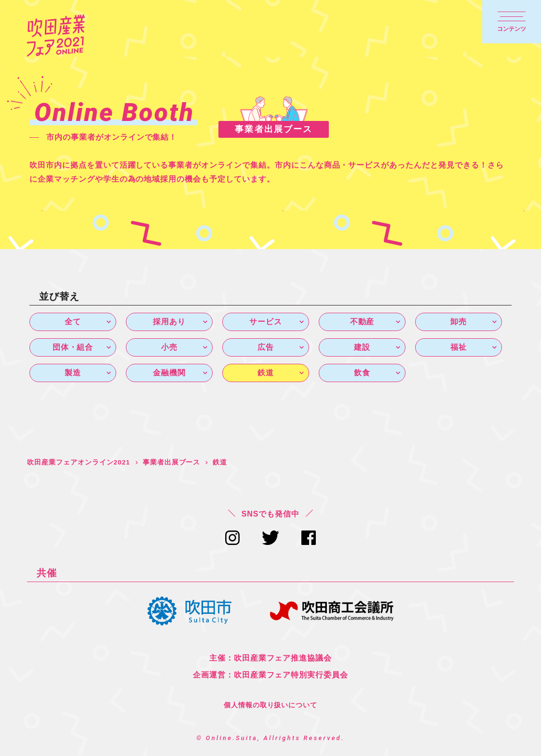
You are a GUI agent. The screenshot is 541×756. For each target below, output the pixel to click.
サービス (266, 322)
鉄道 (266, 374)
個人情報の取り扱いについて (270, 706)
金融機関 (169, 374)
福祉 (459, 348)
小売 (169, 348)
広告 (266, 348)
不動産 (362, 322)
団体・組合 (73, 348)
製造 (73, 374)
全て (73, 322)
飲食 (362, 374)
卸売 (459, 322)
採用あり (169, 322)
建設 (362, 348)
